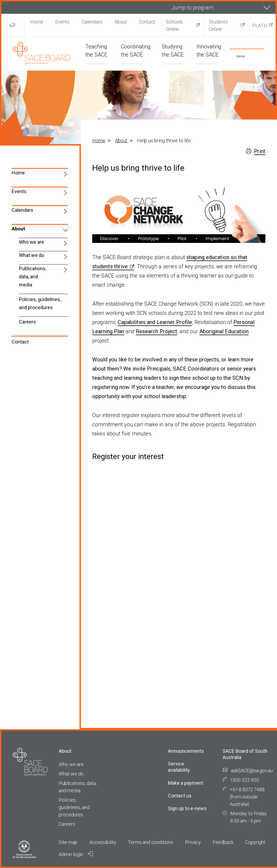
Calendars (92, 22)
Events (62, 22)
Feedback (223, 842)
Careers (27, 322)
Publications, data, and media (33, 277)
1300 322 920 (245, 780)
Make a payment (186, 783)
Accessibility (103, 842)
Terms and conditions (151, 842)
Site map (68, 842)
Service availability (179, 767)
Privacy (193, 842)
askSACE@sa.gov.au (252, 770)
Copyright (255, 842)
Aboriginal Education (224, 331)
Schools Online (174, 25)
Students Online (218, 25)
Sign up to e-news (187, 808)
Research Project (156, 331)
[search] (241, 57)
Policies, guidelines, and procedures (40, 303)
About (121, 22)
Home (37, 22)
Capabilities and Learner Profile (155, 322)
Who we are (32, 242)
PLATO (260, 26)
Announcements (186, 751)
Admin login (76, 854)
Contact (147, 22)
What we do (32, 255)
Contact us (180, 796)
